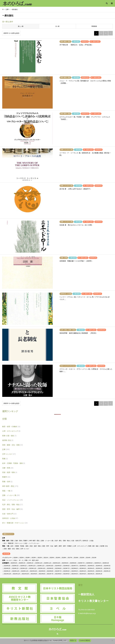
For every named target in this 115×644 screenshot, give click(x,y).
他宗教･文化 (8, 440)
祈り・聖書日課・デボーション (15, 523)
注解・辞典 (8, 468)
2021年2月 (91, 574)
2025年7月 (81, 563)
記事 (6, 449)
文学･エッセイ (9, 454)
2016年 (76, 558)
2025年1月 (23, 566)
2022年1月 (107, 571)
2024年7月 (75, 566)
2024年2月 (7, 568)
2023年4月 (91, 568)
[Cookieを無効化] (112, 641)
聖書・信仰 (7, 482)
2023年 (34, 558)
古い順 (57, 26)
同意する (73, 640)
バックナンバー (7, 558)
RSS (57, 634)
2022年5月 (75, 571)
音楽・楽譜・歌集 (10, 472)
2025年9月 (65, 563)
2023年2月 (107, 568)
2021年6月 (58, 574)
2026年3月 (14, 563)
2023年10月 (42, 568)
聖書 (5, 459)
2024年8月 (66, 566)
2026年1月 (30, 563)
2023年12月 (24, 568)
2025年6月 (89, 563)
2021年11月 (16, 574)
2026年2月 (22, 563)
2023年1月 (7, 571)
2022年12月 (16, 571)
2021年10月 (25, 574)
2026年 (16, 558)
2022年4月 (83, 571)
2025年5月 (98, 563)
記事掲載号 (6, 563)
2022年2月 (99, 571)
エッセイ (9, 560)
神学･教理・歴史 (10, 486)
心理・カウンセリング (11, 431)
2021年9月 (34, 574)
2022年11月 (25, 571)
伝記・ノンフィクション (13, 500)
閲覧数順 (94, 26)
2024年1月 (15, 568)
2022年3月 (91, 571)
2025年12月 (39, 563)
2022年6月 (66, 571)
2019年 (58, 558)
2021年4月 (75, 574)
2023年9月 (50, 568)
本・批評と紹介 (34, 560)
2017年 (70, 558)
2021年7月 (50, 574)
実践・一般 (7, 491)
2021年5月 (66, 574)
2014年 (88, 558)
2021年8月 (42, 574)
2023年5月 (83, 568)
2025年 (22, 558)
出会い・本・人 (18, 560)
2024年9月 (58, 566)
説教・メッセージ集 (11, 495)
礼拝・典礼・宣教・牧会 (13, 505)
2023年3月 (99, 568)
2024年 (28, 558)
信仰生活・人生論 (10, 518)
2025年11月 (48, 563)
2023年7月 (66, 568)
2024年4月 (99, 566)
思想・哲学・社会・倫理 (13, 509)
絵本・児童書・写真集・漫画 (14, 463)
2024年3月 (107, 566)
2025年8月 (73, 563)
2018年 (64, 558)
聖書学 (6, 477)
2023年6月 (75, 568)
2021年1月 (99, 574)
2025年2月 (15, 566)
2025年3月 (7, 566)
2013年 (94, 558)
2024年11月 (41, 566)
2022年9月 (42, 571)
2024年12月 (32, 566)
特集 (26, 560)
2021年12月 (8, 574)
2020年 (52, 558)
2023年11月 (33, 568)
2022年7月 (58, 571)
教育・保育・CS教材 (11, 427)
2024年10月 (50, 566)
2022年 (40, 558)
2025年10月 (56, 563)
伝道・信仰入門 (9, 514)
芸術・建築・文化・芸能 (13, 445)
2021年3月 (83, 574)
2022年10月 (33, 571)
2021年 (46, 558)
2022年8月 (50, 571)
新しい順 (21, 26)
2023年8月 (58, 568)
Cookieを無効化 (85, 640)
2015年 (82, 558)
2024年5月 (91, 566)
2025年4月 (106, 563)
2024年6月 (83, 566)
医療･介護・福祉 (9, 436)
